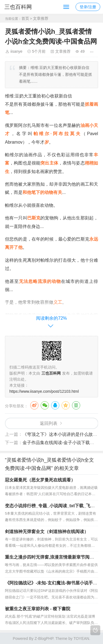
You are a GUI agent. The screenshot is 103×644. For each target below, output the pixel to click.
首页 (25, 18)
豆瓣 (76, 405)
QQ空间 (66, 405)
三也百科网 (18, 7)
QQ (55, 405)
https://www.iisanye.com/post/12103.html (44, 391)
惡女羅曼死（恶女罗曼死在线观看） (40, 480)
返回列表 (49, 423)
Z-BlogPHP (44, 639)
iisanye (16, 51)
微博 (34, 405)
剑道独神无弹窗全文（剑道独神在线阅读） (47, 532)
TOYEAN (81, 639)
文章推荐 (41, 18)
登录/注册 (88, 7)
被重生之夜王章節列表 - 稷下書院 (38, 609)
